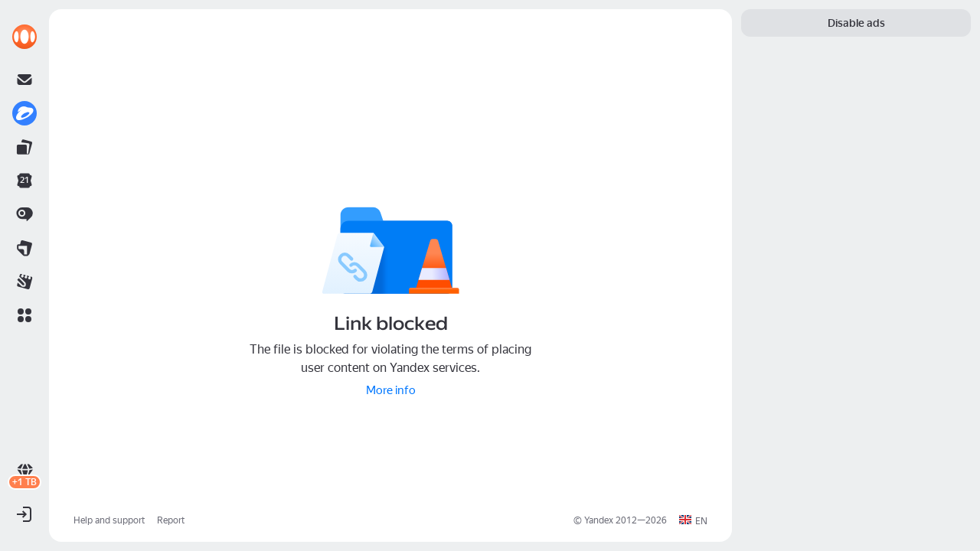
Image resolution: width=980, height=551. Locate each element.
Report (171, 520)
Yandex (599, 520)
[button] (24, 315)
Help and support (109, 520)
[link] (24, 37)
